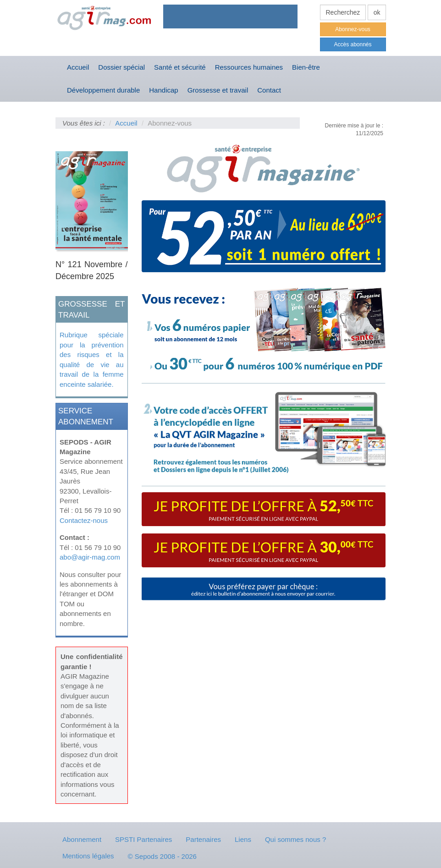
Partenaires (203, 839)
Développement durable (103, 90)
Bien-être (306, 67)
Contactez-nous (84, 520)
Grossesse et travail (218, 90)
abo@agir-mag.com (90, 557)
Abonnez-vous (353, 29)
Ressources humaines (249, 67)
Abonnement (82, 839)
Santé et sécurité (180, 67)
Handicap (163, 90)
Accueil (78, 67)
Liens (243, 839)
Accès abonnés (353, 44)
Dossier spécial (121, 67)
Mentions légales (88, 856)
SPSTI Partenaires (143, 839)
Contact (269, 90)
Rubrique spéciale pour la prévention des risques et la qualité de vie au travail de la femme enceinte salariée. (92, 359)
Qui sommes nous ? (295, 839)
